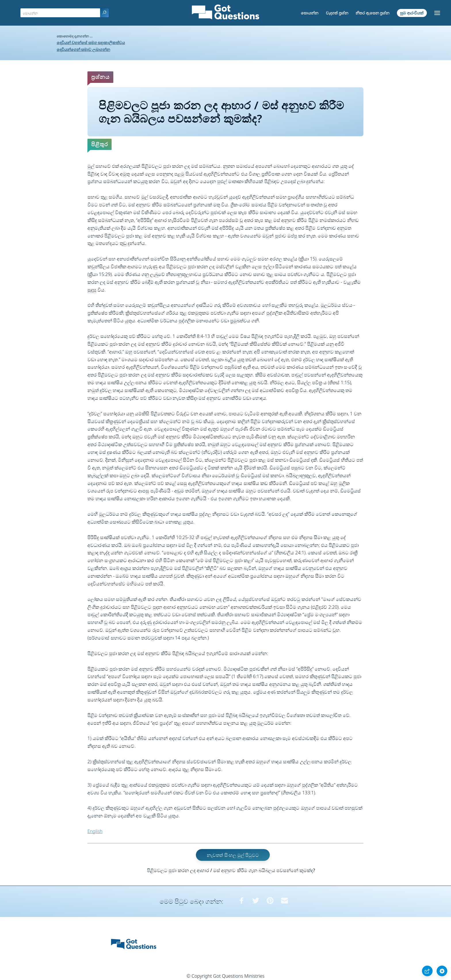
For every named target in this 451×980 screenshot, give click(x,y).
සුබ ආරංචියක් (412, 13)
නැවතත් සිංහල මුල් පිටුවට (233, 855)
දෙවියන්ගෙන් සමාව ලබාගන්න (83, 49)
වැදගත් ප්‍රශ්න (337, 13)
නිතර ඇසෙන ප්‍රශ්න (372, 13)
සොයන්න (310, 13)
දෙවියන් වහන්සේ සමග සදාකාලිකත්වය (91, 42)
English (95, 831)
